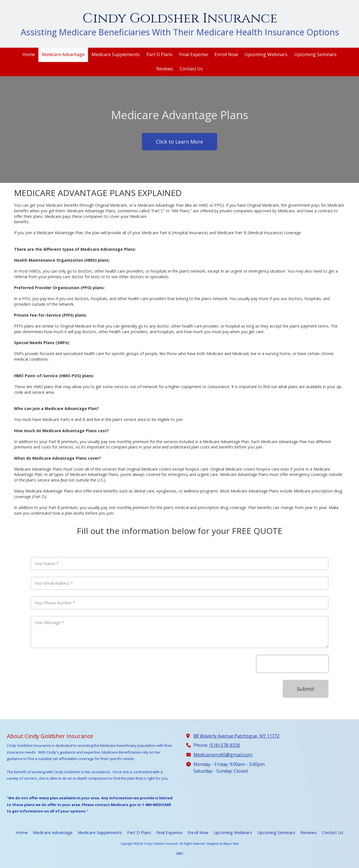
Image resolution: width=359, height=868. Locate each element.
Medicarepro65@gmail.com (223, 755)
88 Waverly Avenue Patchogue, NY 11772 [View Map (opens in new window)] (236, 736)
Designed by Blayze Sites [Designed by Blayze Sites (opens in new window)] (223, 844)
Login (180, 853)
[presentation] (293, 664)
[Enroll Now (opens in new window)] (226, 55)
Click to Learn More (179, 142)
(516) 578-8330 (225, 745)
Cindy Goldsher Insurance (180, 18)
